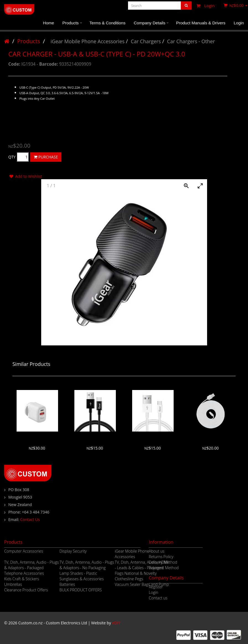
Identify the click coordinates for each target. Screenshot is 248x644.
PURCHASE (46, 157)
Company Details (152, 25)
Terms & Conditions (108, 23)
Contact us (158, 598)
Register (156, 587)
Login (204, 6)
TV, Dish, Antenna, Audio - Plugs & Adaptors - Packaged (32, 565)
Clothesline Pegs (129, 579)
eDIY (116, 623)
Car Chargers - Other (191, 41)
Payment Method (164, 568)
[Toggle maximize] (200, 186)
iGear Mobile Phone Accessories (88, 41)
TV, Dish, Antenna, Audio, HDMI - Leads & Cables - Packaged (142, 565)
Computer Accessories (24, 551)
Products (73, 25)
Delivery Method (163, 562)
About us (156, 551)
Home (48, 23)
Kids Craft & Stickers (22, 579)
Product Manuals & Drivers (201, 23)
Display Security (73, 551)
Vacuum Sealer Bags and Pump (142, 584)
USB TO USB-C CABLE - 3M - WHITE (211, 437)
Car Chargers (146, 41)
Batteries (67, 584)
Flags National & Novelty (136, 573)
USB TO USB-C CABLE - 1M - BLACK (95, 437)
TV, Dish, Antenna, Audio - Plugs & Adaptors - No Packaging (87, 565)
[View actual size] (186, 186)
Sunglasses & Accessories (82, 579)
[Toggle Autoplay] (173, 186)
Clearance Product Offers (26, 590)
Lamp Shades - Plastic (78, 573)
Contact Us (30, 519)
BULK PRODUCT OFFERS (81, 590)
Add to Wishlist (25, 176)
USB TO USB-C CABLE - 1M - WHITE (153, 437)
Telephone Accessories (24, 573)
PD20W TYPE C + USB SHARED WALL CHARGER (37, 437)
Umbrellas (13, 584)
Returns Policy (161, 557)
